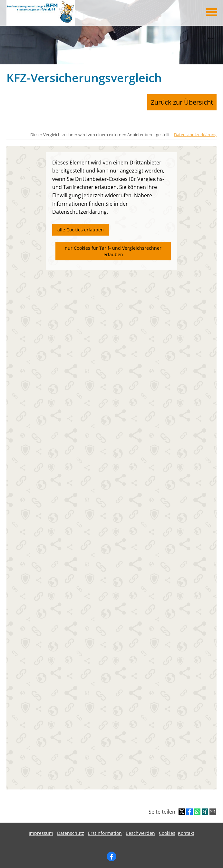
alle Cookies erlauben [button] (81, 225)
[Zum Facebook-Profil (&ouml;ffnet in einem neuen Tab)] (111, 853)
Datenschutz (71, 829)
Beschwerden (140, 829)
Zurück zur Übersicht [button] (189, 100)
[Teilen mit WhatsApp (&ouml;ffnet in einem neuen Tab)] (197, 808)
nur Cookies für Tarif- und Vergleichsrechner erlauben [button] (113, 247)
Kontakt (186, 829)
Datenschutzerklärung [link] (79, 208)
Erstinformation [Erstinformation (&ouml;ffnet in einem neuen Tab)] (105, 829)
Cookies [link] (167, 829)
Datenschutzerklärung (195, 131)
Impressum (41, 829)
